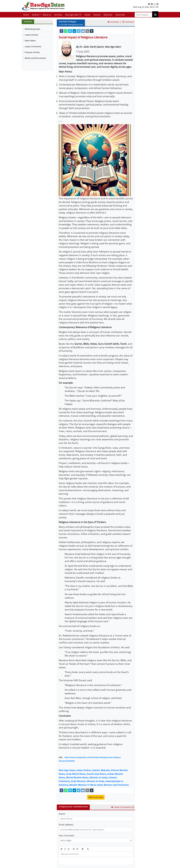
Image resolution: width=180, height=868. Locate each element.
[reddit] (83, 31)
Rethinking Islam (33, 29)
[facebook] (61, 31)
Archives (58, 15)
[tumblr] (92, 31)
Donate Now (96, 797)
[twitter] (70, 31)
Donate (97, 15)
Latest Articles (32, 35)
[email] (87, 31)
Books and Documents (36, 58)
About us (47, 15)
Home (26, 15)
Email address (66, 825)
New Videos (30, 41)
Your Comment (66, 836)
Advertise (108, 15)
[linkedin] (74, 31)
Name (62, 814)
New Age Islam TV (73, 15)
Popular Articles (32, 52)
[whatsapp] (66, 31)
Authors (36, 15)
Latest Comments (33, 47)
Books (88, 15)
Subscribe (120, 15)
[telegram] (79, 31)
